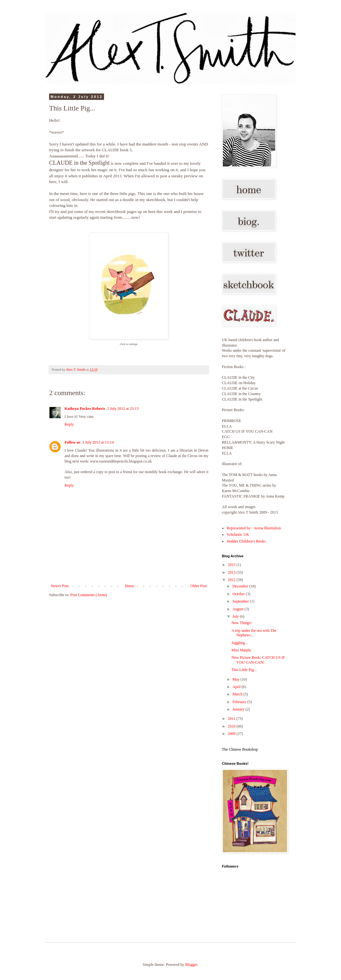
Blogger (191, 965)
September (241, 601)
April (237, 687)
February (240, 702)
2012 (232, 580)
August (239, 609)
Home (130, 586)
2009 (232, 734)
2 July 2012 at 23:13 (123, 409)
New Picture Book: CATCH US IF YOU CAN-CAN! (258, 660)
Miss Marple (241, 650)
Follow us (72, 442)
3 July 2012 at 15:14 (98, 442)
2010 (232, 726)
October (239, 594)
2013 (232, 572)
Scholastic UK (238, 534)
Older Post (199, 586)
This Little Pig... (244, 670)
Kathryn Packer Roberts (85, 409)
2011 (232, 719)
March (238, 694)
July (236, 616)
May (236, 679)
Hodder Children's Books (246, 541)
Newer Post (60, 586)
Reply (69, 424)
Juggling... (240, 643)
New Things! (242, 623)
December (241, 586)
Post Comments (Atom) (89, 595)
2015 (232, 565)
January (239, 709)
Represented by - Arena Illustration (254, 528)
